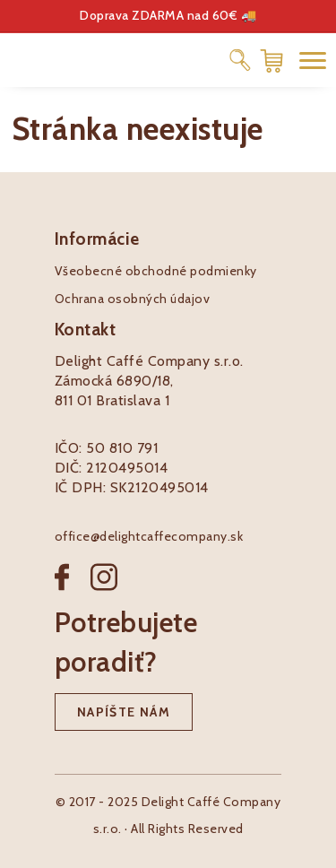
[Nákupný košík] (271, 60)
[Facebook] (73, 591)
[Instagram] (104, 591)
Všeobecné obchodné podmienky (156, 271)
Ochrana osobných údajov (133, 299)
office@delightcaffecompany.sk (149, 536)
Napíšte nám (124, 712)
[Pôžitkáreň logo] (72, 59)
